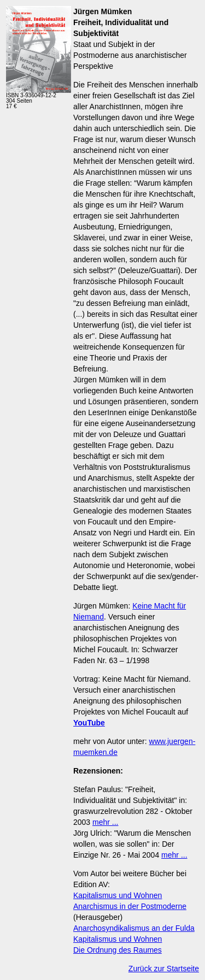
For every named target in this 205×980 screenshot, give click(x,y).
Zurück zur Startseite (164, 969)
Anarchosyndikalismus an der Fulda (134, 928)
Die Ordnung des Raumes (118, 950)
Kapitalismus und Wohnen (118, 895)
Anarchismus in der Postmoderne (130, 906)
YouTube (89, 723)
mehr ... (105, 822)
